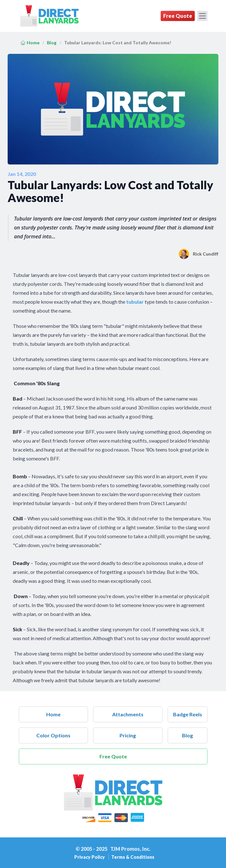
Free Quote (178, 16)
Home (30, 43)
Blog (52, 43)
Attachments (128, 714)
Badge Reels (188, 714)
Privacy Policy (90, 857)
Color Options (53, 735)
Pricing (128, 735)
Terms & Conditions (133, 857)
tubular (135, 302)
